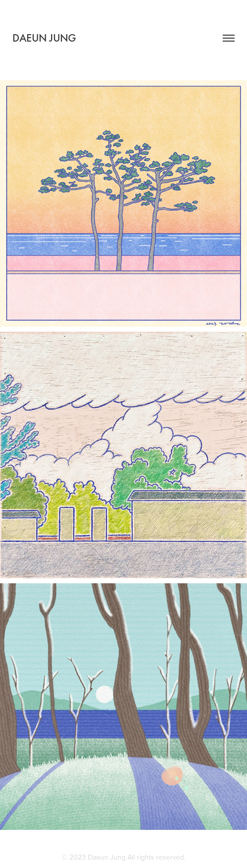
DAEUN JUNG (44, 38)
